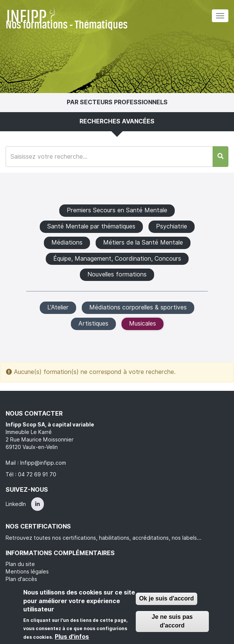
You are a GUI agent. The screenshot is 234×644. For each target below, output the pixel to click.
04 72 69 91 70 (37, 474)
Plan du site (20, 564)
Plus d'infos (72, 637)
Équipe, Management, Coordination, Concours (117, 259)
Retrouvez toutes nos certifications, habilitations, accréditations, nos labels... (103, 538)
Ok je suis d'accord (166, 598)
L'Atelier (58, 307)
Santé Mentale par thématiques (91, 226)
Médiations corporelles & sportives (138, 307)
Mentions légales (27, 572)
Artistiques (93, 324)
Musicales (142, 324)
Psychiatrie (172, 226)
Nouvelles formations (117, 274)
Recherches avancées (117, 121)
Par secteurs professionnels (117, 102)
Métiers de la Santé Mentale (143, 242)
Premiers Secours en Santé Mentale (117, 210)
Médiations (67, 242)
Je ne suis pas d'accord (172, 621)
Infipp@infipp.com (43, 463)
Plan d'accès (21, 579)
